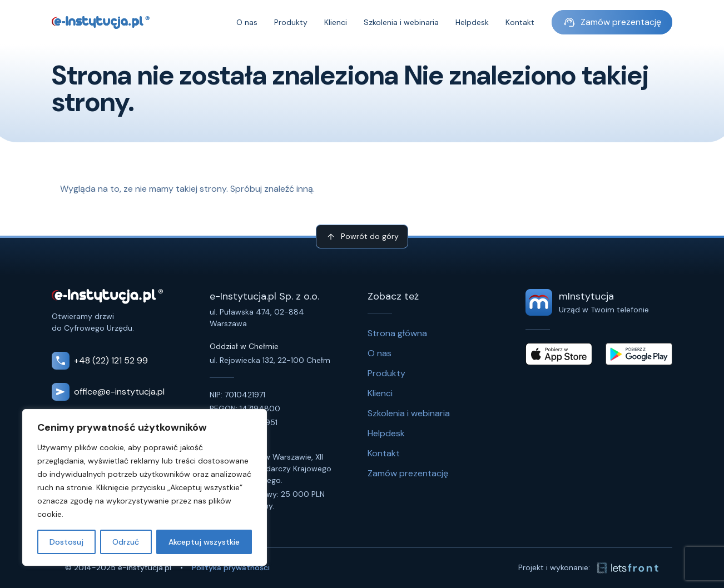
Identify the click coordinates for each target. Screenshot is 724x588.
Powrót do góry (362, 237)
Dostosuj (66, 542)
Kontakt (520, 22)
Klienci (336, 22)
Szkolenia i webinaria (401, 22)
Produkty (291, 22)
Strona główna (397, 333)
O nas (247, 22)
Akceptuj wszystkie (204, 542)
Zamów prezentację (612, 22)
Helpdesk (472, 22)
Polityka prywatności (231, 567)
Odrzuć (126, 542)
